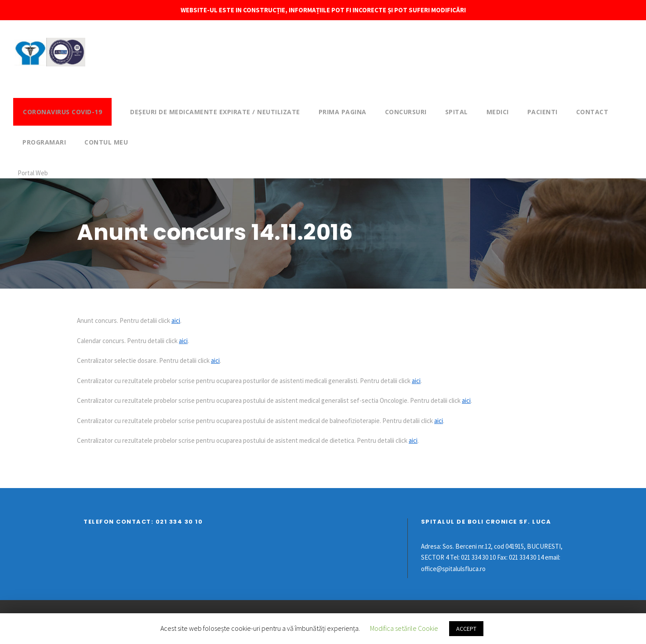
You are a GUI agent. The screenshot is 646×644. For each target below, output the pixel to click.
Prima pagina (343, 112)
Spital (457, 112)
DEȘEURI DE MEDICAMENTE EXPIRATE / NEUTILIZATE (215, 112)
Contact (592, 112)
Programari (44, 142)
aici (176, 320)
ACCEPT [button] (466, 629)
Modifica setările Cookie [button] (404, 628)
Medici (498, 112)
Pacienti (543, 112)
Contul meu (106, 142)
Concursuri (406, 112)
